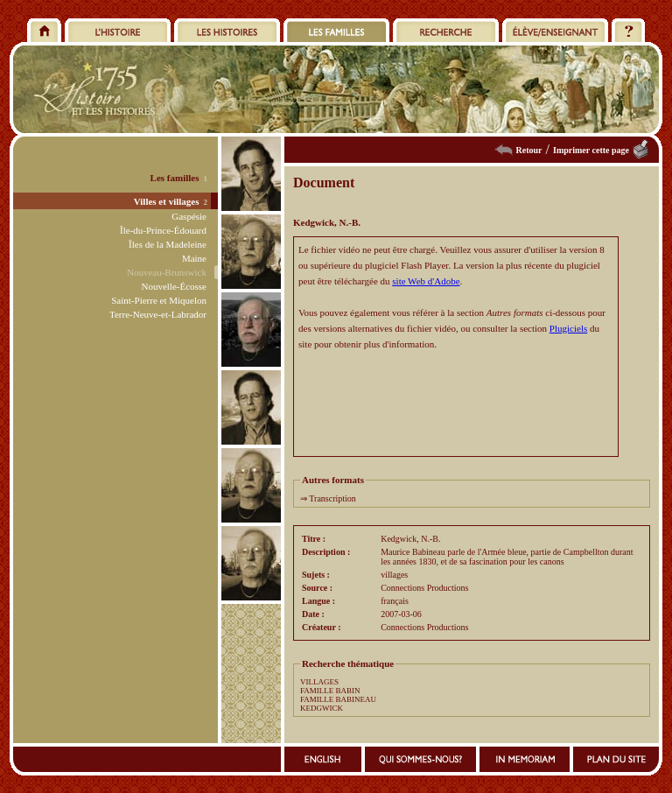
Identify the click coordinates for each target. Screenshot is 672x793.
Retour (529, 150)
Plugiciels (568, 328)
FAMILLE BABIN (330, 691)
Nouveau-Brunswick (167, 272)
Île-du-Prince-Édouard (163, 230)
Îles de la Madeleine (168, 244)
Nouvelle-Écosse (174, 286)
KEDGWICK (322, 708)
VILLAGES (319, 682)
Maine (194, 258)
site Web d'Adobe (426, 281)
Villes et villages (167, 201)
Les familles (175, 178)
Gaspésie (189, 216)
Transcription (332, 498)
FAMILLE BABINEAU (338, 699)
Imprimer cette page (591, 150)
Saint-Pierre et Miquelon (159, 300)
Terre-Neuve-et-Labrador (158, 314)
